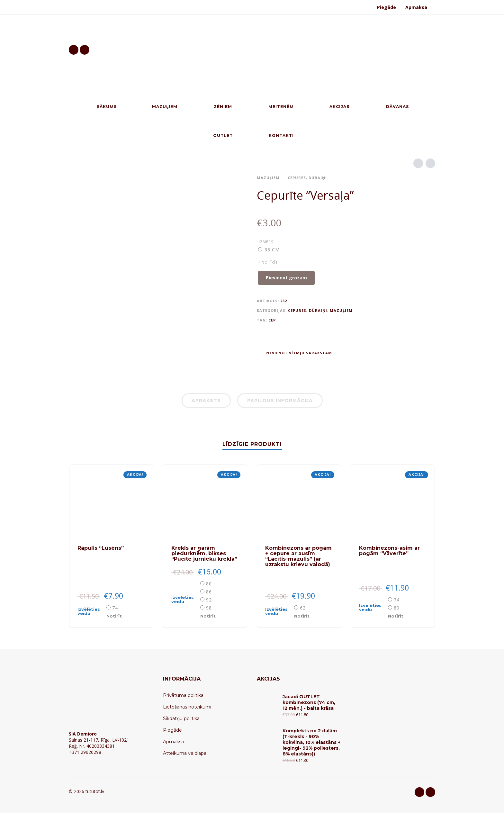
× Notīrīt (268, 262)
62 (303, 608)
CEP (272, 320)
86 (209, 592)
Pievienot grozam (286, 278)
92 (209, 600)
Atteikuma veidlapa (185, 753)
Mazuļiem (268, 178)
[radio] (269, 250)
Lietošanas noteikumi (187, 707)
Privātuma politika (183, 695)
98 (209, 608)
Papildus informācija (280, 401)
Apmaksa (416, 7)
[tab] (206, 402)
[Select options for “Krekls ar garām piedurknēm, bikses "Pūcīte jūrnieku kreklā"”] (185, 600)
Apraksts (206, 401)
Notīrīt (114, 616)
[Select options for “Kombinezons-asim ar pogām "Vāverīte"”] (373, 608)
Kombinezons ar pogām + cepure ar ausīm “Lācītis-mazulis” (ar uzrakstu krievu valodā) (298, 556)
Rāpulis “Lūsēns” (101, 548)
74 (115, 608)
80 (209, 584)
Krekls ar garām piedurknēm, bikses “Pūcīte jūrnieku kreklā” (204, 553)
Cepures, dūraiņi (307, 178)
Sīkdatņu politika (181, 718)
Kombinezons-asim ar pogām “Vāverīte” (389, 551)
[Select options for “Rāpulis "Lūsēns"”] (91, 611)
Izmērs (266, 242)
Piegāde (387, 7)
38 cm (272, 250)
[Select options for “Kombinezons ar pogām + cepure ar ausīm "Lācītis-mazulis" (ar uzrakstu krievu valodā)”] (279, 611)
